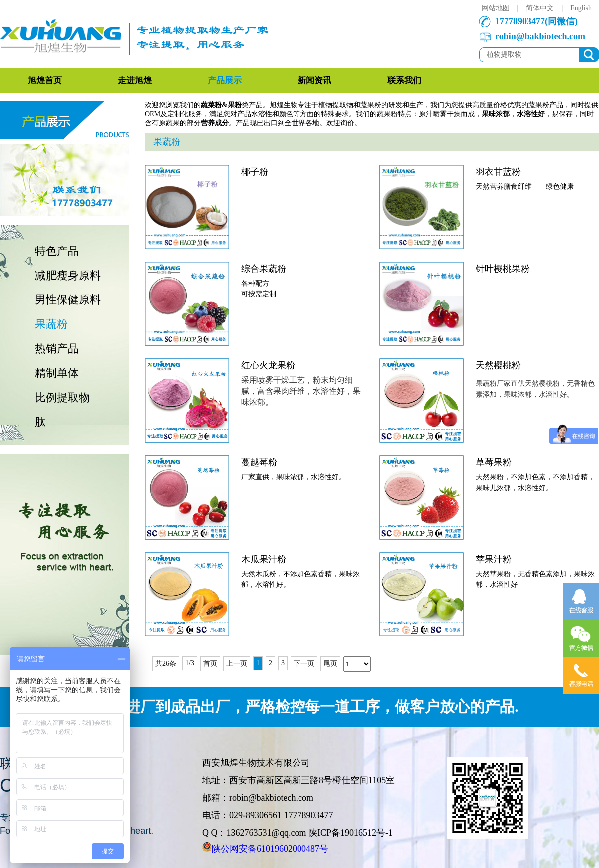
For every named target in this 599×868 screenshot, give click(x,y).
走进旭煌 (135, 81)
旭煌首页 (45, 81)
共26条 (166, 664)
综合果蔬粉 (264, 269)
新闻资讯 (314, 81)
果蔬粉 (51, 324)
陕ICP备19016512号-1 (351, 833)
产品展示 (225, 81)
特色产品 (57, 251)
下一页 (304, 664)
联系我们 (404, 81)
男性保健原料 (68, 300)
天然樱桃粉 (498, 365)
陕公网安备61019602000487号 (270, 849)
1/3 (190, 663)
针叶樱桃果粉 (503, 269)
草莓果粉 (494, 462)
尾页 (330, 664)
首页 (210, 664)
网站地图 (496, 8)
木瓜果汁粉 (264, 559)
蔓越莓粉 (259, 462)
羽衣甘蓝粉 (498, 172)
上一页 (237, 664)
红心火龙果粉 (268, 365)
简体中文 (540, 8)
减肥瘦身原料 (68, 275)
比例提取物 (62, 398)
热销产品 (57, 349)
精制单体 (57, 373)
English (581, 8)
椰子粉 (255, 172)
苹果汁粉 (494, 559)
